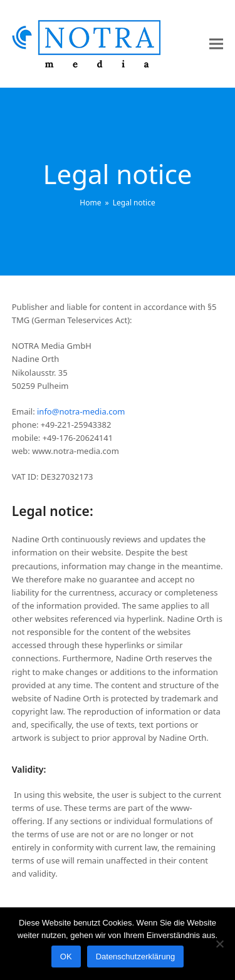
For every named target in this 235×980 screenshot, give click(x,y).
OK (66, 957)
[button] (216, 44)
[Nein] (219, 944)
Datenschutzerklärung (135, 957)
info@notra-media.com (81, 411)
